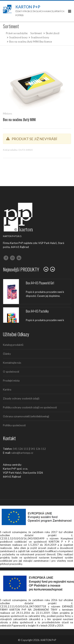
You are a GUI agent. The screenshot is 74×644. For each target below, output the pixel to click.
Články (7, 354)
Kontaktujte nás (12, 363)
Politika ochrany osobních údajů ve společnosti (30, 407)
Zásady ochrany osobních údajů (21, 398)
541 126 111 (21, 449)
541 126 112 (38, 449)
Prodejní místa (11, 381)
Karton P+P (28, 7)
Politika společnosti (14, 425)
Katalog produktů (13, 345)
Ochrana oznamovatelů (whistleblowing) (26, 416)
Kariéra (7, 390)
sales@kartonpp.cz (22, 453)
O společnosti (11, 372)
